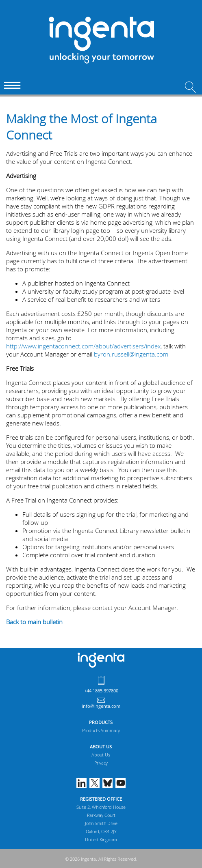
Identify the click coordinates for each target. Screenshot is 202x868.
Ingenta (101, 660)
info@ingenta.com (101, 706)
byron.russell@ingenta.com (131, 354)
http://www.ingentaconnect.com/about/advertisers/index (83, 346)
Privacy (101, 763)
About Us (101, 755)
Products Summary (101, 730)
